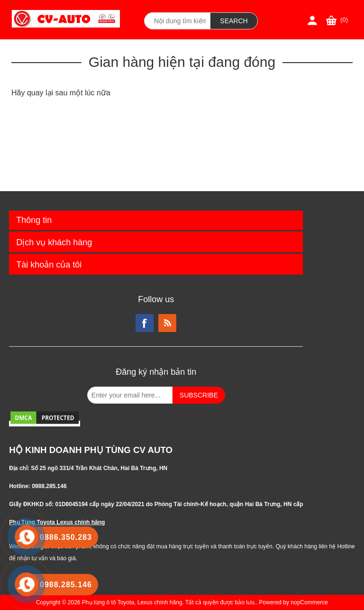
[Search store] (177, 21)
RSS (167, 323)
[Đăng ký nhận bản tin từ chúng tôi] (130, 395)
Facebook (145, 323)
